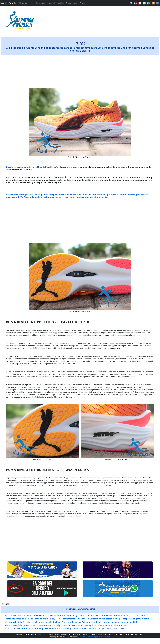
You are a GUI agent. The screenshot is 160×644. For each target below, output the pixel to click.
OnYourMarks (88, 637)
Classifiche (60, 3)
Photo (68, 3)
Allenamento (40, 3)
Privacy (83, 3)
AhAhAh (107, 637)
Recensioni (51, 3)
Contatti (75, 3)
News (21, 3)
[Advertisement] (100, 21)
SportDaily (98, 637)
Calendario (29, 3)
